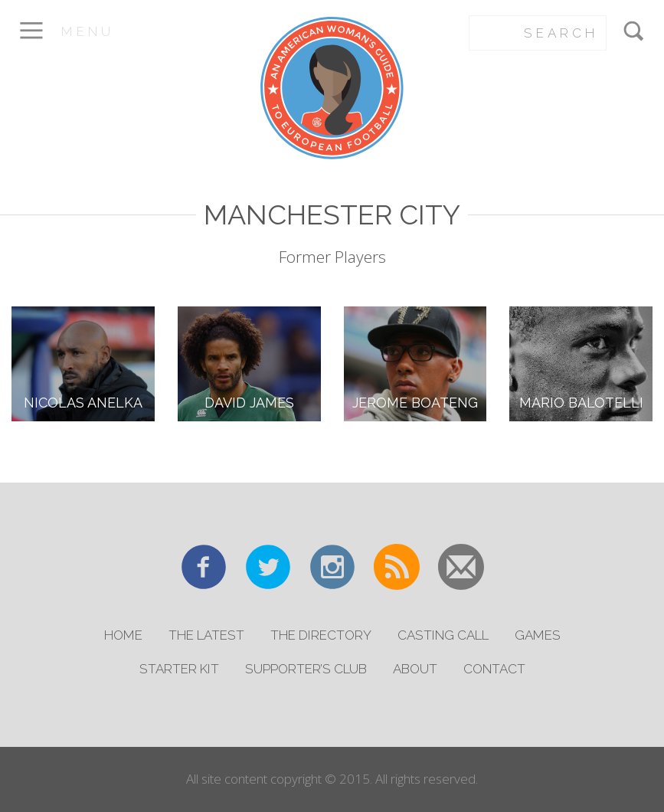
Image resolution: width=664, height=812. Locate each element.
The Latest (206, 635)
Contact (494, 669)
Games (538, 635)
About (415, 669)
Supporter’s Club (306, 669)
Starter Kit (179, 669)
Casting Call (443, 635)
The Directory (321, 635)
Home (123, 635)
